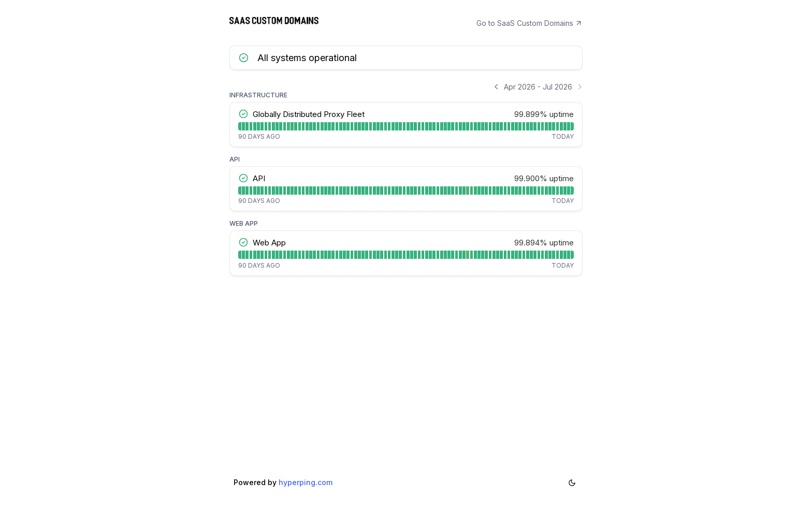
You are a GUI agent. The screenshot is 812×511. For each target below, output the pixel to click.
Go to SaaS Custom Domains (530, 23)
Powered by (283, 488)
